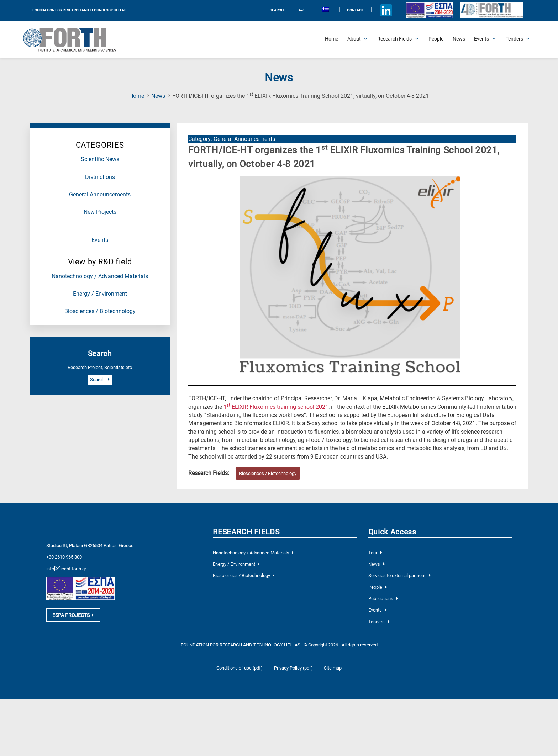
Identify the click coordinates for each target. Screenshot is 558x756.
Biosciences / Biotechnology (100, 311)
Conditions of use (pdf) (239, 668)
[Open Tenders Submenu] (514, 39)
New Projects (100, 212)
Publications (383, 599)
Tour (375, 553)
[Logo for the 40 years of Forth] (492, 10)
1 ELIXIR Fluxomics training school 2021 (276, 407)
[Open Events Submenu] (481, 39)
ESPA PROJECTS (73, 615)
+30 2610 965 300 (64, 557)
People (378, 587)
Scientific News (100, 159)
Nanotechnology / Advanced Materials (100, 276)
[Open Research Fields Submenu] (394, 39)
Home (137, 96)
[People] (436, 39)
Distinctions (100, 177)
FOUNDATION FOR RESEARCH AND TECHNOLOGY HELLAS (79, 10)
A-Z (301, 10)
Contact (355, 10)
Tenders (379, 622)
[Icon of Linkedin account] (386, 10)
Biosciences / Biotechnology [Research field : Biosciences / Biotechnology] (268, 473)
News (158, 96)
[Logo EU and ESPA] (430, 10)
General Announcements (100, 195)
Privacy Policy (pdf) (294, 668)
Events (100, 240)
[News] (459, 39)
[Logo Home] (74, 39)
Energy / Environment (100, 294)
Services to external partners (399, 575)
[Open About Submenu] (354, 39)
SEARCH (277, 10)
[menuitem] (326, 10)
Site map (333, 668)
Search (100, 379)
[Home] (331, 39)
